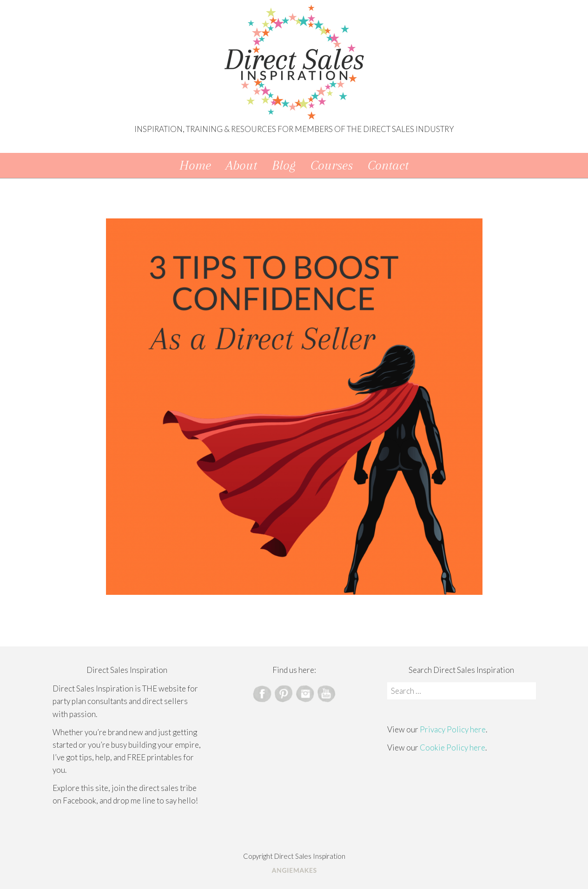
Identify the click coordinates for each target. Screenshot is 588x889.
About (241, 165)
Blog (284, 165)
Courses (332, 165)
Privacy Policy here (453, 729)
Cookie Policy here (453, 747)
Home (195, 165)
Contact (388, 165)
